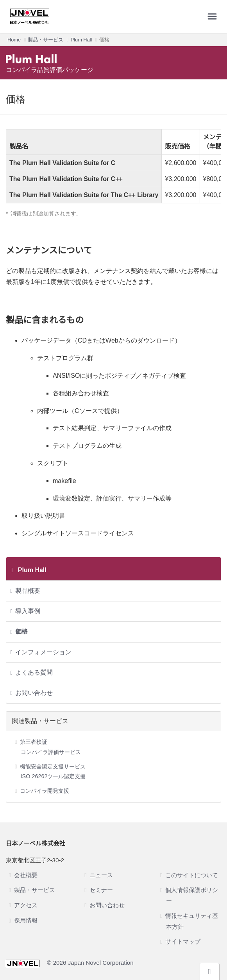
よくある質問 (34, 672)
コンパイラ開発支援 (45, 791)
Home (14, 40)
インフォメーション (43, 652)
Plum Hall (81, 40)
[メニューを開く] (212, 16)
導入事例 (28, 611)
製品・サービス (46, 40)
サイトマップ (183, 941)
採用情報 (26, 920)
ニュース (101, 875)
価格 (21, 632)
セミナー (101, 890)
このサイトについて (192, 875)
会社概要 (26, 875)
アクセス (26, 905)
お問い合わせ (34, 693)
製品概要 (28, 591)
